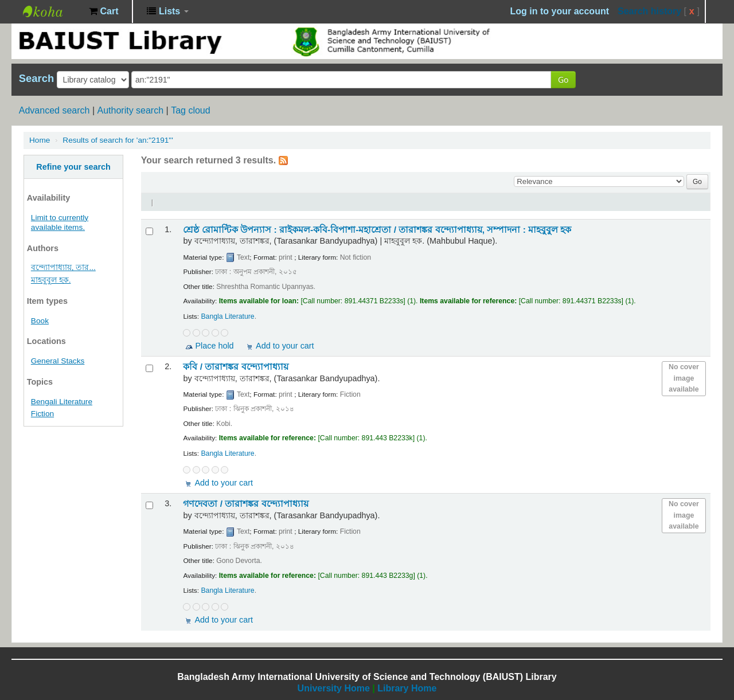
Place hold (214, 346)
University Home (334, 688)
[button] (104, 11)
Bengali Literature (62, 402)
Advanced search (54, 110)
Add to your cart (285, 346)
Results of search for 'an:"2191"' (118, 140)
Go (563, 79)
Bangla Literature (227, 316)
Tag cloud (191, 110)
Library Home (407, 688)
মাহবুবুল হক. (51, 280)
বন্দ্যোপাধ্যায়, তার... (63, 267)
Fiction (42, 414)
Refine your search (73, 167)
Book (40, 321)
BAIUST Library (52, 11)
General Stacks (58, 361)
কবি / (235, 367)
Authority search (130, 110)
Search (36, 79)
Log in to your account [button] (560, 11)
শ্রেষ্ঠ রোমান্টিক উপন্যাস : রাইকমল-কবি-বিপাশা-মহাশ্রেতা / (377, 230)
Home (40, 140)
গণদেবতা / (245, 504)
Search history (649, 11)
